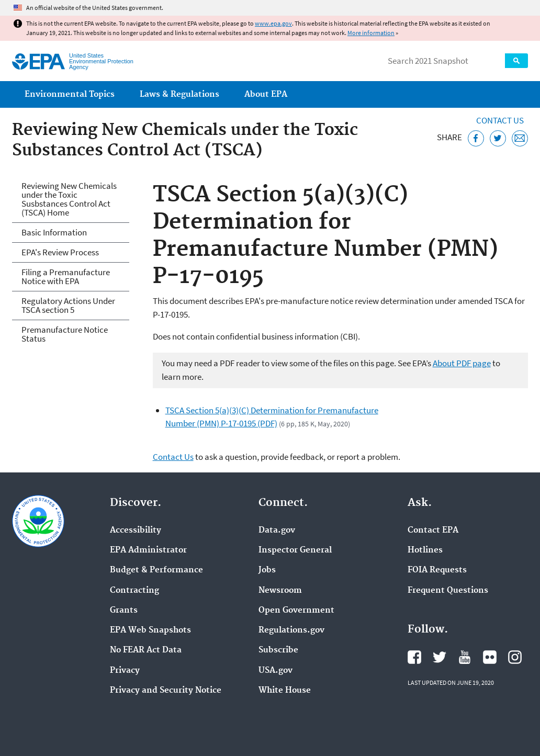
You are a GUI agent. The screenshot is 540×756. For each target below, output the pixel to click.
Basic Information (54, 232)
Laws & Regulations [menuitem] (179, 94)
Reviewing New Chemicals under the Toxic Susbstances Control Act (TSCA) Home (69, 199)
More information (371, 33)
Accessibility (136, 531)
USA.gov (275, 671)
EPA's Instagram (515, 657)
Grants (124, 611)
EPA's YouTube (465, 657)
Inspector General (295, 550)
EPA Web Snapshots (150, 630)
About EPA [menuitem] (266, 94)
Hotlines (425, 550)
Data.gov (277, 531)
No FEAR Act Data (146, 650)
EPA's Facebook (414, 657)
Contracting (134, 591)
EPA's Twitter (440, 657)
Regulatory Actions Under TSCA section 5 (68, 305)
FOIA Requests (437, 570)
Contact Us (500, 120)
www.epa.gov (273, 23)
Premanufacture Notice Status (65, 334)
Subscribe (278, 650)
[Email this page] (520, 138)
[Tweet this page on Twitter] (498, 138)
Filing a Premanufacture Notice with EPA (66, 277)
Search (516, 61)
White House (285, 691)
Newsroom (280, 591)
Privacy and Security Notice (166, 691)
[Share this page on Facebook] (476, 138)
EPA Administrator (148, 550)
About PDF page (462, 363)
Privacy (125, 671)
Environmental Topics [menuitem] (70, 94)
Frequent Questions (448, 591)
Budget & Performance (156, 570)
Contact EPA (433, 531)
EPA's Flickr (490, 657)
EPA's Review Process (60, 252)
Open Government (296, 611)
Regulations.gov (291, 630)
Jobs (267, 570)
